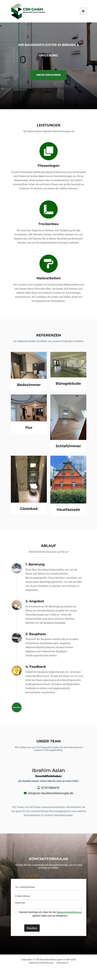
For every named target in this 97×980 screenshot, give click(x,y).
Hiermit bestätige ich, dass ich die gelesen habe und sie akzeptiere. (50, 914)
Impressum (62, 963)
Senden (32, 928)
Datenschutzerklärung (69, 912)
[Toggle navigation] (83, 11)
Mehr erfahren (48, 75)
